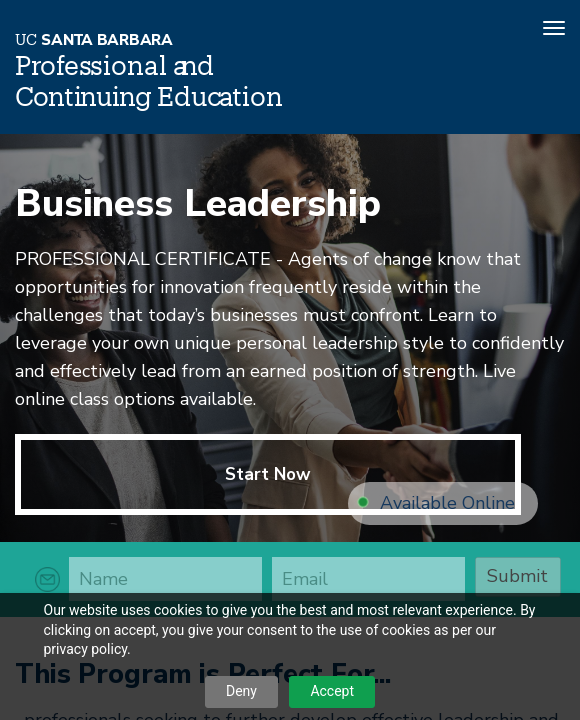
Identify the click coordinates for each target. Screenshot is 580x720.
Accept (332, 691)
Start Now (268, 406)
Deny (241, 691)
